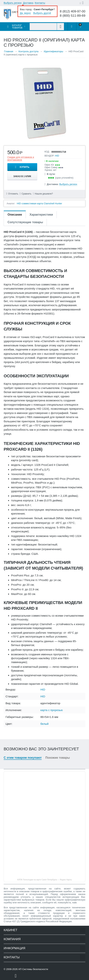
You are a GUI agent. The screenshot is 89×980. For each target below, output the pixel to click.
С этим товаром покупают (23, 758)
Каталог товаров (17, 27)
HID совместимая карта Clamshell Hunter (39, 203)
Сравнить (26, 194)
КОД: (47, 152)
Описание (15, 215)
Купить (25, 167)
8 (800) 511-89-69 (73, 16)
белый (44, 724)
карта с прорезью (52, 710)
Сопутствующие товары (25, 222)
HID (57, 156)
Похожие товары (58, 758)
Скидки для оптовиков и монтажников (21, 159)
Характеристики (41, 215)
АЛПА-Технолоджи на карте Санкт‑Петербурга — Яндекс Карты (45, 880)
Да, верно (25, 13)
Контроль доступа (28, 51)
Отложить (13, 194)
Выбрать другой (42, 13)
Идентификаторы (54, 51)
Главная (9, 51)
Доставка (28, 3)
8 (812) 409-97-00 (73, 11)
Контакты (40, 3)
